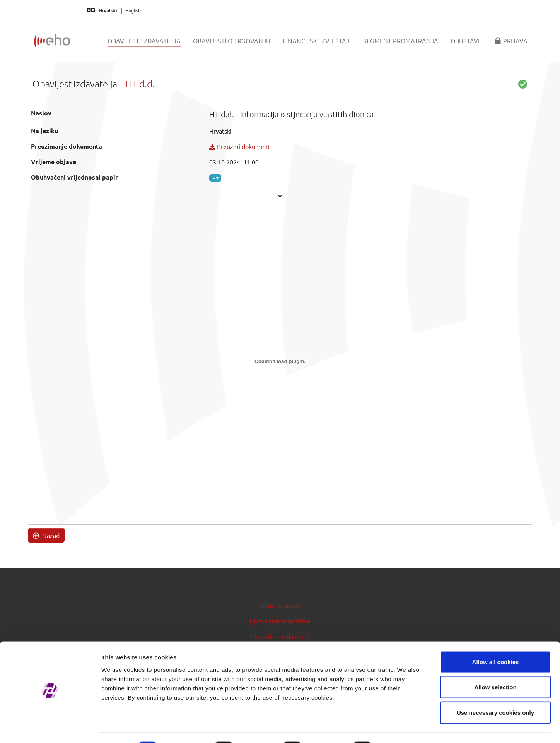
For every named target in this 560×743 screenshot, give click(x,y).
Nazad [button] (46, 535)
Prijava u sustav (280, 605)
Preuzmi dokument (240, 146)
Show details (406, 728)
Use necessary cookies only (495, 692)
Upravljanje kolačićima (280, 621)
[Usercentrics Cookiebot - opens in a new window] (50, 728)
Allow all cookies (496, 641)
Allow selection (495, 667)
